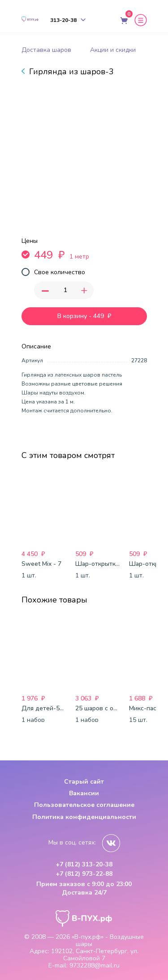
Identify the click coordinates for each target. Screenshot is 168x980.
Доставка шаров (46, 50)
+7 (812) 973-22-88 (84, 874)
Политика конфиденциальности (84, 817)
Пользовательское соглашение (84, 805)
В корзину (84, 316)
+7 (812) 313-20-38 (84, 865)
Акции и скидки (113, 50)
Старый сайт (84, 782)
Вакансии (84, 793)
